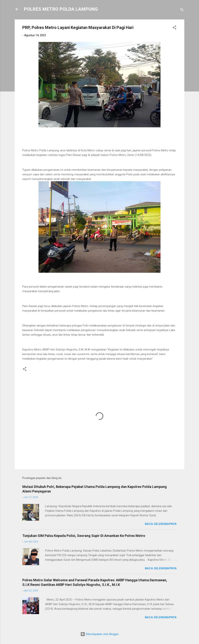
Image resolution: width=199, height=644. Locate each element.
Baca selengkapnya (161, 524)
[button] (174, 28)
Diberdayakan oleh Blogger (100, 634)
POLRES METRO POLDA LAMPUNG (61, 9)
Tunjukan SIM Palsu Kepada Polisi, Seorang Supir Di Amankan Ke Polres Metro (84, 536)
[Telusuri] (182, 10)
